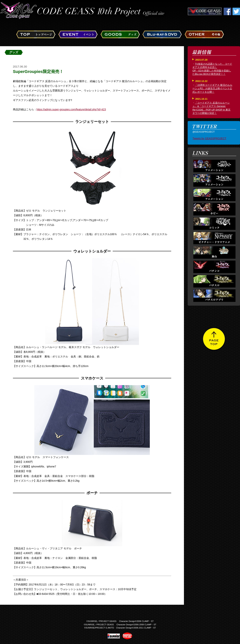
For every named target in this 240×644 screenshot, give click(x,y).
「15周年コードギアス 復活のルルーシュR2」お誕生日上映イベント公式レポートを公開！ (212, 88)
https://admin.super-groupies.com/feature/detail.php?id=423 (71, 109)
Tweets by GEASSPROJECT (209, 138)
